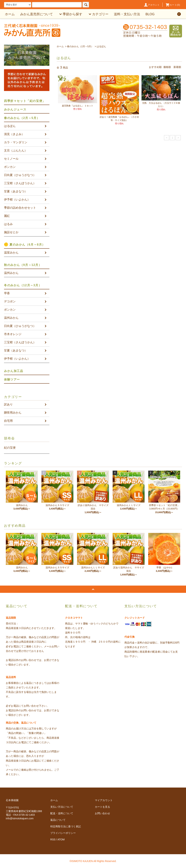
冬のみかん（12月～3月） (23, 285)
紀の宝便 (10, 448)
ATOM (61, 839)
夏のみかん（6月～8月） (27, 245)
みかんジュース (15, 109)
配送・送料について (62, 813)
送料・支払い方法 (127, 14)
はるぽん (101, 46)
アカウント (152, 5)
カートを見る (102, 807)
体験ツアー (12, 380)
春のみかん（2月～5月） (80, 46)
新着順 (177, 67)
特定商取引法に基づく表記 (66, 826)
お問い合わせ (102, 813)
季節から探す (70, 14)
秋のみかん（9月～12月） (23, 265)
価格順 (167, 67)
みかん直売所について (37, 14)
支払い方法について (62, 807)
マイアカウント (104, 800)
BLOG (150, 14)
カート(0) (173, 5)
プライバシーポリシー (63, 833)
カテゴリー (98, 14)
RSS (53, 839)
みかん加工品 (14, 371)
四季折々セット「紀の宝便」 (25, 101)
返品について (58, 820)
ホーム (10, 14)
